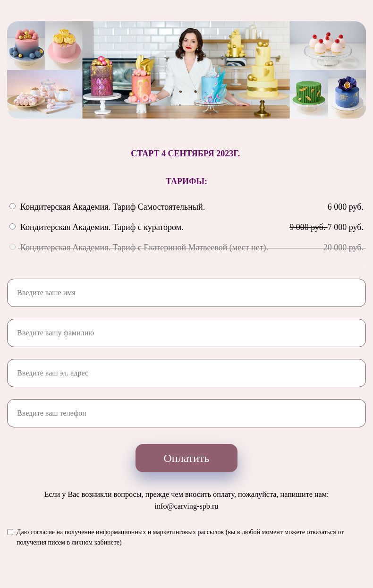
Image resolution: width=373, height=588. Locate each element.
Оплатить (187, 458)
